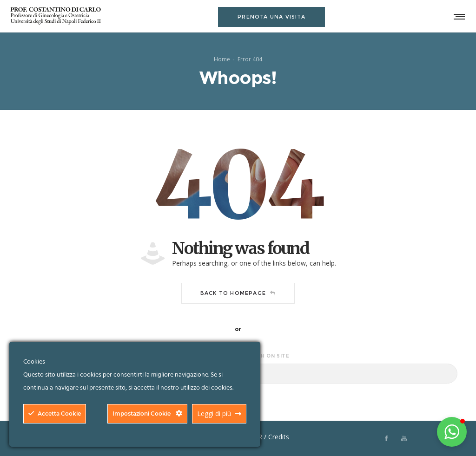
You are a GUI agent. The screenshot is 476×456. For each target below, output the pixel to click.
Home (222, 59)
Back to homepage (238, 293)
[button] (452, 432)
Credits (279, 437)
